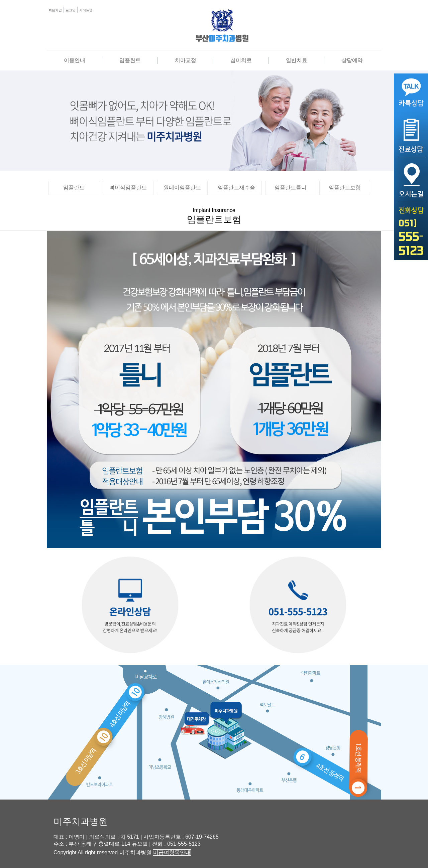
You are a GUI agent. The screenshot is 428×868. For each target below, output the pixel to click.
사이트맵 (86, 10)
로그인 (71, 10)
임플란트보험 (345, 188)
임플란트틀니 (291, 188)
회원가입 (55, 10)
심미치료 (241, 60)
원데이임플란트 (182, 188)
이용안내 (75, 60)
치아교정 (186, 60)
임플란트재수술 (236, 188)
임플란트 (130, 60)
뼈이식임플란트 (128, 188)
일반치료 (297, 60)
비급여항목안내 (172, 852)
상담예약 (352, 60)
